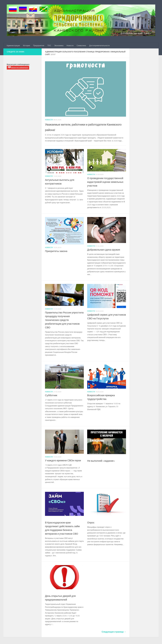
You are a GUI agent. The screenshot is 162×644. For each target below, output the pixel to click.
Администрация (13, 46)
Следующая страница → (114, 632)
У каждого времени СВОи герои (63, 461)
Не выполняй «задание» (101, 461)
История (27, 46)
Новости (70, 46)
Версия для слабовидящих (18, 67)
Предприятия (39, 46)
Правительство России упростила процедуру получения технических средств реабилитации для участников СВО (64, 320)
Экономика (59, 46)
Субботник (51, 395)
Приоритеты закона (56, 251)
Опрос (91, 523)
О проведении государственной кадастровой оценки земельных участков (105, 182)
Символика (81, 46)
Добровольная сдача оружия (104, 250)
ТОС (49, 46)
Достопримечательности (99, 46)
